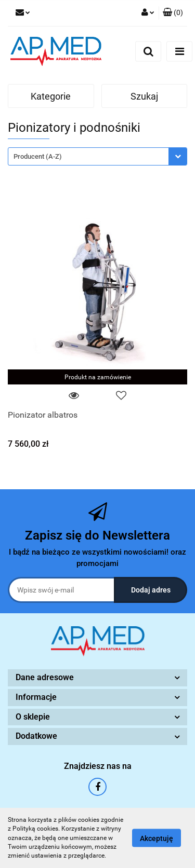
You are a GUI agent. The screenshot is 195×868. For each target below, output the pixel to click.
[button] (173, 13)
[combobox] (97, 156)
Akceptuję (157, 838)
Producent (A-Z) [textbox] (38, 156)
